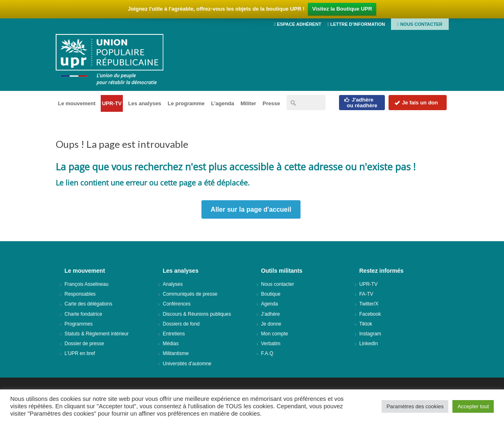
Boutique (271, 294)
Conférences (177, 304)
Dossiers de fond (181, 324)
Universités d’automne (187, 364)
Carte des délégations (89, 304)
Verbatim (271, 344)
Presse (271, 103)
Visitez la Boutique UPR (342, 9)
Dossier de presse (85, 344)
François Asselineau (87, 284)
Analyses (173, 284)
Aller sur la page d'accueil (251, 209)
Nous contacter (420, 24)
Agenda (270, 304)
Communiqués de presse (190, 294)
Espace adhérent (297, 24)
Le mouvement (77, 103)
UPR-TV (112, 103)
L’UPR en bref (80, 353)
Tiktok (366, 324)
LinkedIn (369, 344)
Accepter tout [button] (473, 406)
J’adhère (271, 314)
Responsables (80, 294)
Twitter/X (369, 304)
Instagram (370, 334)
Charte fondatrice (84, 314)
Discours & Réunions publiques (197, 314)
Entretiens (174, 334)
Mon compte (275, 334)
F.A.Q (267, 353)
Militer (248, 103)
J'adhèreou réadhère (360, 103)
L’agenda (222, 103)
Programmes (79, 324)
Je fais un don (416, 103)
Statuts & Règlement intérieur (97, 334)
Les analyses (145, 103)
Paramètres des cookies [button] (415, 406)
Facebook (370, 314)
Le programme (186, 103)
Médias (171, 344)
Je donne (271, 324)
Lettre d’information (356, 24)
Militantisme (176, 353)
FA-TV (366, 294)
